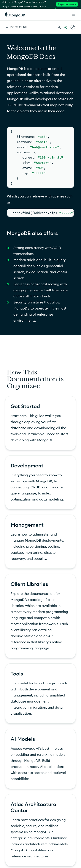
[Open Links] (74, 15)
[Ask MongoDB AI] (65, 27)
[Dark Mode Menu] (73, 27)
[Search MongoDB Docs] (59, 27)
